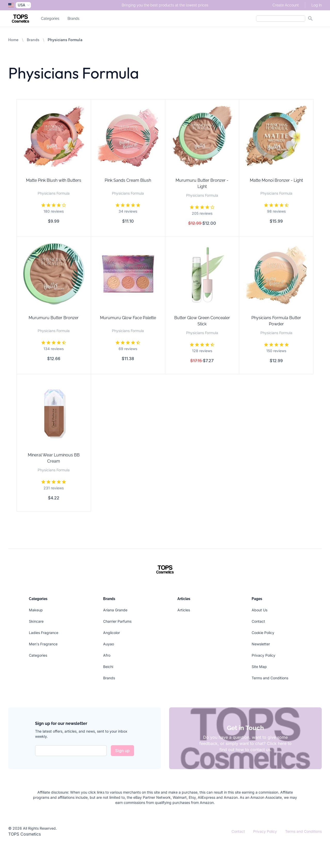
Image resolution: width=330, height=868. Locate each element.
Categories (50, 19)
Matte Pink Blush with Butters (54, 180)
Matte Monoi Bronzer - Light (276, 180)
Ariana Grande (115, 610)
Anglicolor (112, 633)
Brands (73, 19)
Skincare (36, 621)
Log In (317, 5)
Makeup (36, 610)
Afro (107, 655)
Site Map (259, 667)
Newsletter (261, 644)
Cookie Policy (263, 633)
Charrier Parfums (117, 621)
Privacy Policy (263, 655)
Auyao (109, 644)
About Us (259, 610)
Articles (184, 610)
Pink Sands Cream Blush (128, 180)
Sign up (122, 751)
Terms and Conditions (270, 678)
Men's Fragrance (43, 644)
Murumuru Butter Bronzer (54, 318)
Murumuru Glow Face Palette (128, 318)
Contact (258, 621)
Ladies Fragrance (44, 633)
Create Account (286, 5)
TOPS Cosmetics (24, 834)
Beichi (108, 667)
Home (13, 40)
